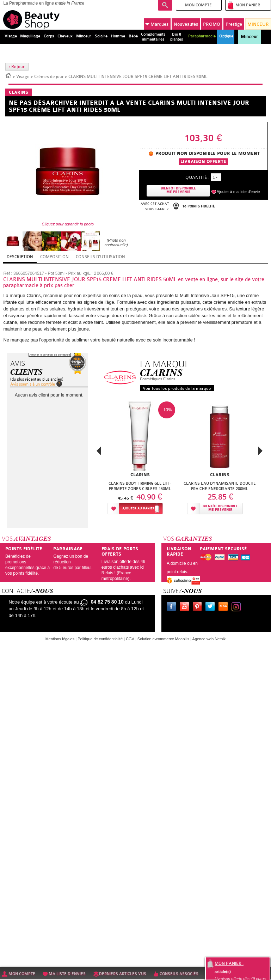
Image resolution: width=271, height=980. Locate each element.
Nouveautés (186, 24)
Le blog (224, 607)
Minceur (249, 37)
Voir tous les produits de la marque (177, 388)
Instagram (238, 607)
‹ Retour (17, 67)
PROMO (212, 24)
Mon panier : (229, 963)
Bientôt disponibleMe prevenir (178, 190)
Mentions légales (60, 639)
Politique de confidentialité (100, 639)
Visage (23, 77)
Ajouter (138, 509)
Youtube (186, 607)
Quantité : (197, 177)
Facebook (173, 607)
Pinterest (199, 607)
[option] (140, 460)
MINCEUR (258, 24)
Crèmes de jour (49, 77)
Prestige (234, 24)
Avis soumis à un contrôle (33, 384)
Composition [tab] (54, 257)
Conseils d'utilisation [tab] (100, 257)
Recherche (165, 5)
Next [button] (260, 451)
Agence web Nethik (209, 639)
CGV (130, 639)
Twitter (211, 607)
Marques (157, 24)
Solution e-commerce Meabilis (163, 639)
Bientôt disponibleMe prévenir (220, 508)
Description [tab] (20, 257)
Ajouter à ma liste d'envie (238, 192)
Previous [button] (99, 453)
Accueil (8, 75)
